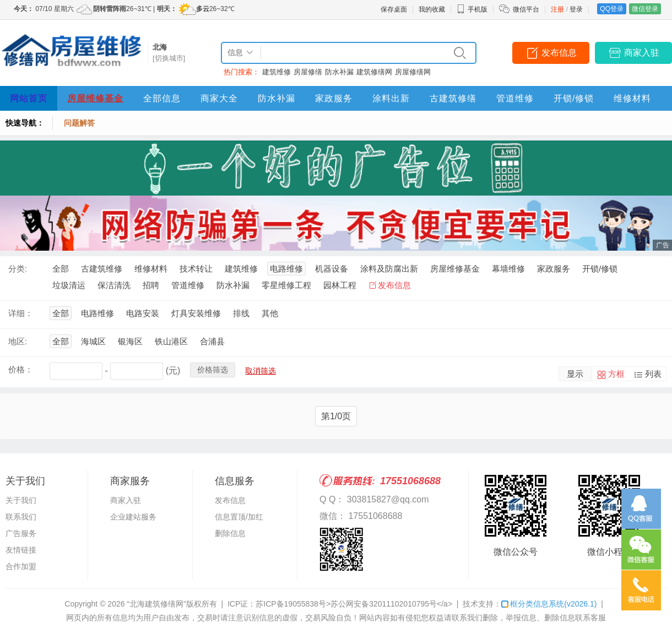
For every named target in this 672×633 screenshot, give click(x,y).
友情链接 (21, 550)
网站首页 (29, 98)
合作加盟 (21, 566)
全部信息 (162, 98)
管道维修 (515, 98)
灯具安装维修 (196, 313)
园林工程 (340, 285)
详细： (21, 313)
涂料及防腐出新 (389, 269)
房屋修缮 (308, 72)
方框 (616, 374)
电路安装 (143, 313)
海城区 (93, 341)
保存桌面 (394, 9)
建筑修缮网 (374, 72)
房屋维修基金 (95, 98)
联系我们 (21, 517)
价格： (21, 369)
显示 (575, 374)
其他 (270, 313)
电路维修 (286, 269)
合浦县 (212, 341)
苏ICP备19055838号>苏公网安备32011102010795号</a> (354, 604)
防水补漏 (339, 72)
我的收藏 (432, 9)
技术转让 (196, 269)
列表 (653, 374)
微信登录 (645, 9)
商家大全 (219, 98)
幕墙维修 (508, 269)
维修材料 (632, 98)
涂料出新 (391, 98)
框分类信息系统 (549, 604)
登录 (576, 9)
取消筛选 (261, 371)
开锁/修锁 (574, 98)
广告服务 (21, 533)
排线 (241, 313)
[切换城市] (169, 58)
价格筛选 (213, 370)
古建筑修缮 (453, 98)
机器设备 (332, 269)
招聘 (151, 285)
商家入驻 (642, 53)
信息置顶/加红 (239, 517)
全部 (61, 269)
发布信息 (559, 53)
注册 (557, 9)
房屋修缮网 (413, 72)
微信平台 (526, 9)
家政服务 (334, 98)
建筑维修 (277, 72)
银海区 (130, 341)
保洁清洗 (114, 285)
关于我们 (21, 500)
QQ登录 (612, 9)
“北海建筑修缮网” (156, 604)
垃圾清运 (69, 285)
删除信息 (230, 533)
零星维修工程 (286, 285)
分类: (18, 269)
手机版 (472, 9)
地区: (18, 341)
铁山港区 (171, 341)
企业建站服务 (133, 517)
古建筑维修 (102, 269)
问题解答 (79, 123)
